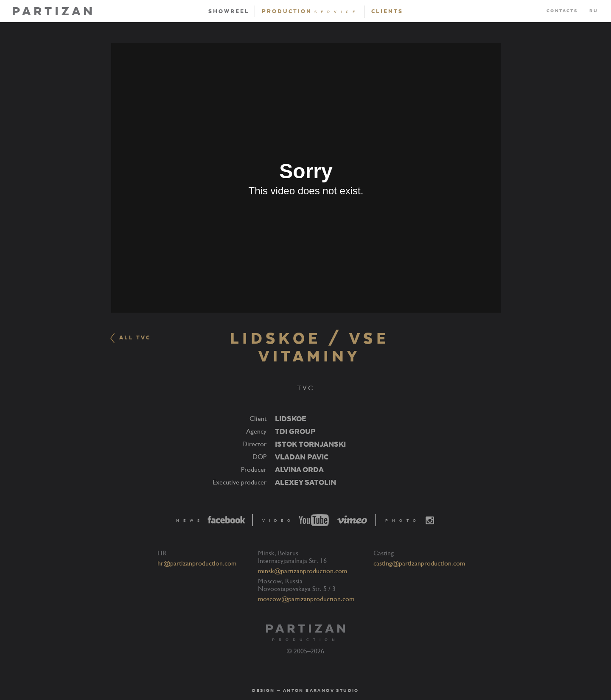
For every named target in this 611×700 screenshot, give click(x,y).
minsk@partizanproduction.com (303, 571)
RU (594, 11)
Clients (387, 11)
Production (310, 11)
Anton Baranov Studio (321, 691)
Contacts (562, 11)
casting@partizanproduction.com (419, 563)
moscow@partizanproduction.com (306, 599)
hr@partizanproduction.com (197, 563)
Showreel (229, 11)
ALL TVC (130, 338)
